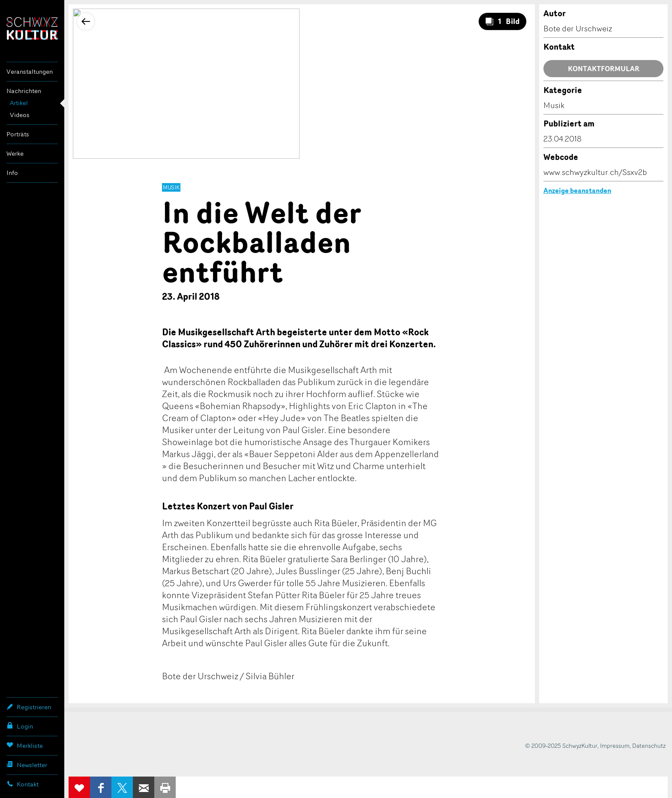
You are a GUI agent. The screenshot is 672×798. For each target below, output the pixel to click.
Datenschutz (649, 745)
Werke (15, 153)
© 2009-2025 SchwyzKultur (561, 745)
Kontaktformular (604, 69)
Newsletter (27, 765)
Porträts (18, 134)
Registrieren (29, 707)
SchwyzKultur (32, 29)
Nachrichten (24, 91)
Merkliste (25, 745)
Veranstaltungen (30, 71)
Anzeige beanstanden (577, 190)
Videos (20, 115)
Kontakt (22, 784)
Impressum (615, 745)
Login (20, 726)
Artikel (19, 103)
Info (12, 173)
